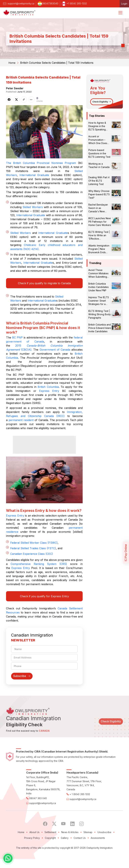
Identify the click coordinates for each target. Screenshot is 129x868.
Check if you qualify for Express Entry (44, 601)
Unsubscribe (104, 850)
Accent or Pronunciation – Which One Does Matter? (98, 140)
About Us (34, 850)
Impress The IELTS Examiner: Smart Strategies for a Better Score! (99, 301)
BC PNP (17, 337)
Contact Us (80, 856)
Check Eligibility (102, 102)
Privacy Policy (32, 856)
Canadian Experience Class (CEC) (32, 558)
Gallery (65, 856)
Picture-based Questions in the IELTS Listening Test (99, 153)
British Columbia (48, 387)
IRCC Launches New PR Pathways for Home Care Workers (100, 222)
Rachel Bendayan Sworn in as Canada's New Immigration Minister (99, 208)
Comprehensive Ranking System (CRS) (39, 568)
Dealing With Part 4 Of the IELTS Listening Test (99, 181)
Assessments (98, 856)
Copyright (50, 856)
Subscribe (22, 682)
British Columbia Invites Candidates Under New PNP (99, 287)
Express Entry (49, 391)
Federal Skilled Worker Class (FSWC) (34, 547)
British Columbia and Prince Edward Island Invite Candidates (100, 328)
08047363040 (48, 3)
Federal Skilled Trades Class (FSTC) (33, 553)
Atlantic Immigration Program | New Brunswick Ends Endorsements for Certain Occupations (100, 249)
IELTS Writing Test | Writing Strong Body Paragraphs (100, 314)
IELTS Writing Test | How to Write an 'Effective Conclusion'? (99, 235)
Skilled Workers (33, 207)
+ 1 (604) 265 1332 (80, 812)
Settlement (50, 850)
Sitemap (88, 850)
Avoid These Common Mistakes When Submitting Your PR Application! (99, 274)
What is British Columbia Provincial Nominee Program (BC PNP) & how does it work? (44, 328)
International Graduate (34, 175)
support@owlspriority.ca (18, 3)
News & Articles (70, 850)
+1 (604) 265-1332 (74, 3)
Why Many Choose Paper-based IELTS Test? (99, 194)
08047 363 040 (38, 816)
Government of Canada (55, 350)
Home (12, 63)
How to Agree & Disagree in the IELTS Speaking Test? (97, 126)
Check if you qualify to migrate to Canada (44, 283)
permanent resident (21, 420)
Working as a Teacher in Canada (99, 165)
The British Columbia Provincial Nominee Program (41, 163)
